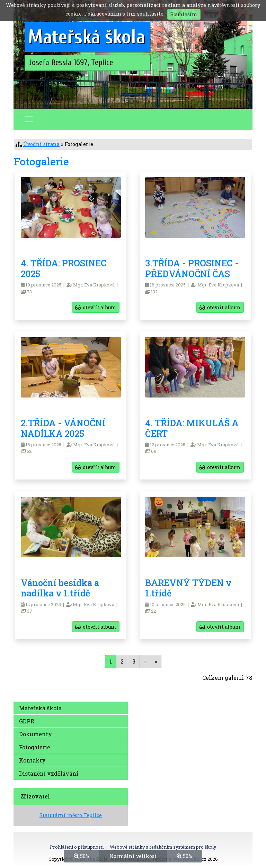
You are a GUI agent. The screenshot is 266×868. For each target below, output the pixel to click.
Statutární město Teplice (71, 815)
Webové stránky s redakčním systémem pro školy (163, 847)
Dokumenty (36, 734)
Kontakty (32, 760)
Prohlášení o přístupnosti (77, 847)
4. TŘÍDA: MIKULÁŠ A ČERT (192, 428)
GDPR (27, 721)
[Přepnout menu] (29, 119)
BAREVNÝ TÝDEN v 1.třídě (188, 588)
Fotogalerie (35, 747)
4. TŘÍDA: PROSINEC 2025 (64, 268)
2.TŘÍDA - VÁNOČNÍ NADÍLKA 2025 (63, 428)
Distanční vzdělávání (49, 773)
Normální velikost (133, 856)
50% (82, 856)
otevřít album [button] (96, 307)
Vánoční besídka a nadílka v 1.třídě (60, 588)
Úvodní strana (41, 144)
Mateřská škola (40, 708)
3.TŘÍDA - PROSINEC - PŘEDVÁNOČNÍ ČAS (192, 268)
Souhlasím (184, 14)
